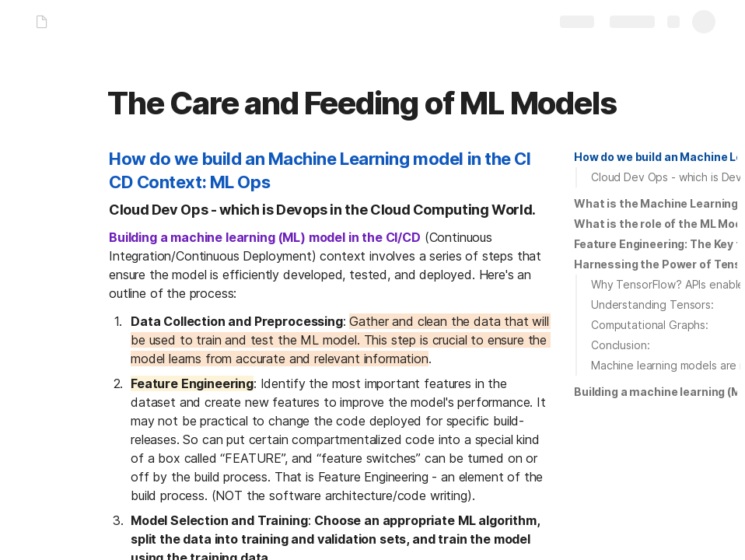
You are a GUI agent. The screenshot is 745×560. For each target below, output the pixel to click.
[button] (656, 157)
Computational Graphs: (650, 325)
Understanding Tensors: (652, 304)
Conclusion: (620, 345)
